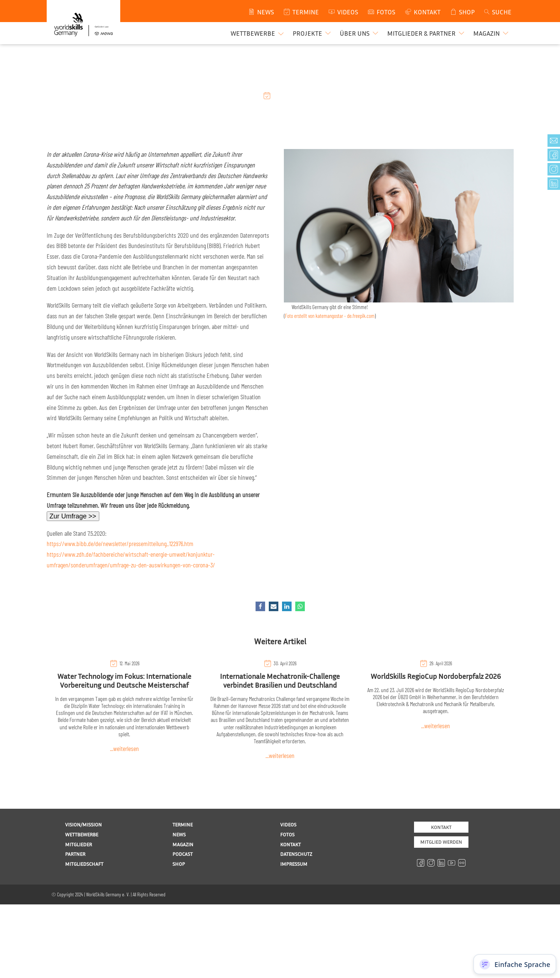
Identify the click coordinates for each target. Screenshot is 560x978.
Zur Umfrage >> (73, 516)
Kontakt (441, 827)
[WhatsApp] (300, 606)
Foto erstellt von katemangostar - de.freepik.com (330, 316)
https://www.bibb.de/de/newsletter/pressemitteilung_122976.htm (120, 543)
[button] (313, 33)
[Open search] (497, 12)
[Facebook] (260, 606)
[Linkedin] (287, 606)
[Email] (274, 606)
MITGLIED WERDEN (441, 842)
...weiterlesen (124, 748)
